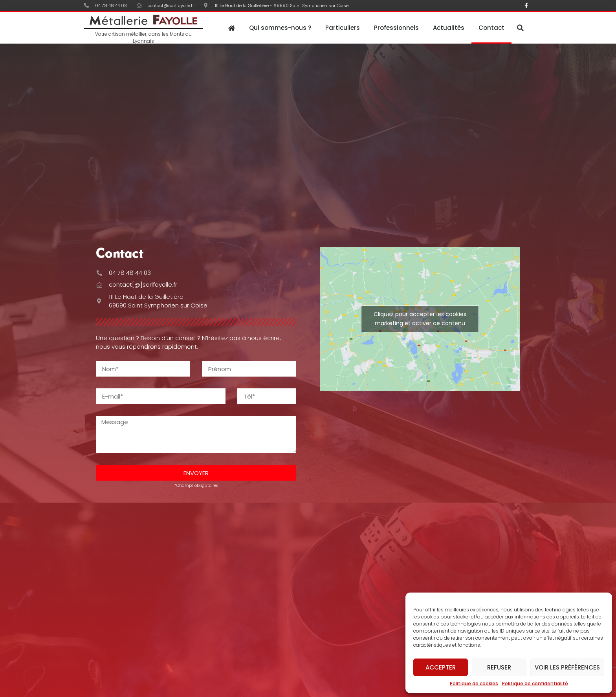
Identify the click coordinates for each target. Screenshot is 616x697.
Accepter (441, 667)
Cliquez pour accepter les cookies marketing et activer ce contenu (420, 319)
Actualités (449, 28)
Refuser (499, 667)
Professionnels (396, 28)
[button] (520, 28)
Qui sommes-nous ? (280, 28)
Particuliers (343, 28)
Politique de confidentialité (535, 683)
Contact (491, 28)
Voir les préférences (567, 667)
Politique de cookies (474, 683)
